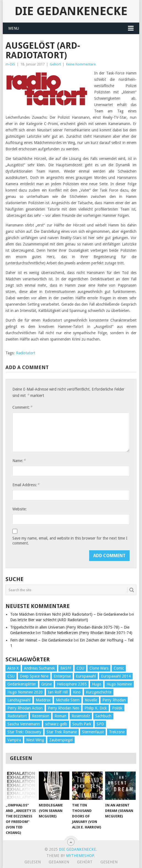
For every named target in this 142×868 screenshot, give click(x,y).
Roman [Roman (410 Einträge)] (60, 716)
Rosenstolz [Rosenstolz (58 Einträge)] (81, 716)
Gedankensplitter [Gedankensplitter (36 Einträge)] (22, 684)
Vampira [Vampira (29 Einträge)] (14, 740)
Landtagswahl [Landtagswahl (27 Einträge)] (19, 700)
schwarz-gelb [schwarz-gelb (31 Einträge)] (56, 724)
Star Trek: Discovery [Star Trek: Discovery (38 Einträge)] (24, 732)
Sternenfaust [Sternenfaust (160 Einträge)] (93, 732)
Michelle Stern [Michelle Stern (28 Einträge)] (68, 700)
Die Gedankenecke (71, 11)
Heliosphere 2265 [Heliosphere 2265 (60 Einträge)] (72, 684)
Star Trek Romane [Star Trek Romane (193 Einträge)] (62, 732)
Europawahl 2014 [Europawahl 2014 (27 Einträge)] (116, 676)
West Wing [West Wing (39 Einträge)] (35, 740)
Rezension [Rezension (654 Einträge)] (41, 716)
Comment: (22, 407)
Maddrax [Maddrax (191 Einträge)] (43, 700)
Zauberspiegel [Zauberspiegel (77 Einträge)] (61, 740)
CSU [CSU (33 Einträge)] (11, 676)
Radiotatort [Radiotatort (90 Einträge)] (17, 716)
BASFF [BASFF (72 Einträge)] (66, 668)
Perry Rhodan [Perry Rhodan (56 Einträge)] (114, 700)
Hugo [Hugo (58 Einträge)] (97, 684)
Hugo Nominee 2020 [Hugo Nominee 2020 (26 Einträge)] (25, 692)
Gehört (55, 64)
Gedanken (59, 862)
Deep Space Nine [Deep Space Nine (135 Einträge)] (34, 676)
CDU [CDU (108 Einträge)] (80, 668)
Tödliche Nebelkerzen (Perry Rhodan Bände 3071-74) (87, 633)
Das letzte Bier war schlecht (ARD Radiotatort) (49, 620)
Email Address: (26, 485)
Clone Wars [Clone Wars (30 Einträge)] (99, 668)
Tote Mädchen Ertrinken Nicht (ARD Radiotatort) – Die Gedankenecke (69, 614)
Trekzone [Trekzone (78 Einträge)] (117, 732)
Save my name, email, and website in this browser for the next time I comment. (70, 541)
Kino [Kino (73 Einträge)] (77, 692)
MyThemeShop (80, 856)
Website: (20, 509)
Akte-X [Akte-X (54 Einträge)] (13, 668)
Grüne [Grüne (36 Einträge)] (47, 684)
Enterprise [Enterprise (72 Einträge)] (62, 676)
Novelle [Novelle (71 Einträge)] (91, 700)
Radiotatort (26, 353)
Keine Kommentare (81, 64)
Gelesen (33, 862)
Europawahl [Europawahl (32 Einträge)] (86, 676)
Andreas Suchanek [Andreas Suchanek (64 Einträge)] (39, 668)
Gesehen (109, 862)
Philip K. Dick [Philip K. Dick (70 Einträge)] (96, 708)
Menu (14, 28)
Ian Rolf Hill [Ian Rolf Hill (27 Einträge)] (58, 692)
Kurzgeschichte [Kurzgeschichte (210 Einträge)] (99, 692)
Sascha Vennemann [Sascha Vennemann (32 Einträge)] (24, 724)
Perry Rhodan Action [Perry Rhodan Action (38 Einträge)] (25, 708)
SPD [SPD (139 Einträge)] (100, 724)
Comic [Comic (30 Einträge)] (119, 668)
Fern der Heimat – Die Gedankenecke (41, 640)
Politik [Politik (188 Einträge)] (117, 708)
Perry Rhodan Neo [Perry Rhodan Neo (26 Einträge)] (64, 708)
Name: (19, 461)
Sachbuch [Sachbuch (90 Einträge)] (103, 716)
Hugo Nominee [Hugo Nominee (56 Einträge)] (119, 684)
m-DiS (10, 64)
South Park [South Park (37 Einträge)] (82, 724)
